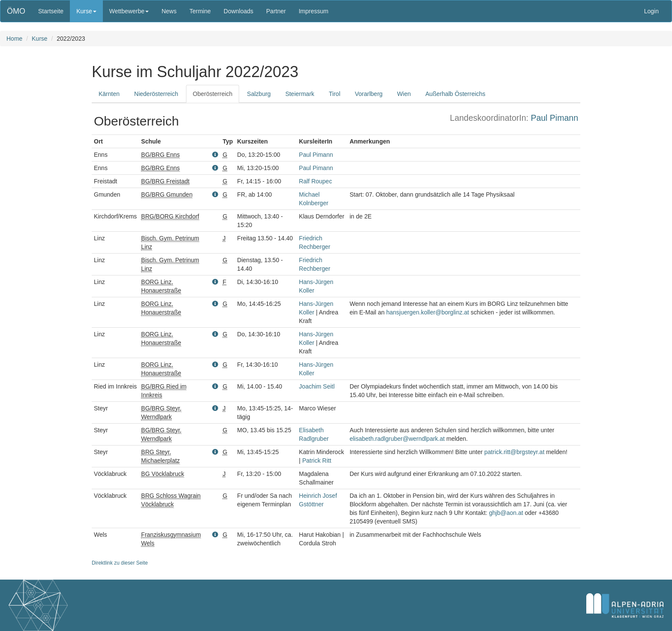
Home (14, 39)
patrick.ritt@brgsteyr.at (514, 452)
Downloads (238, 11)
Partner (276, 11)
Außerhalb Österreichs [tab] (456, 94)
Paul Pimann (554, 118)
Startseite (51, 11)
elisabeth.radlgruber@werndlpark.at (397, 439)
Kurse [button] (86, 11)
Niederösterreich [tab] (156, 94)
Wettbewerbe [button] (129, 11)
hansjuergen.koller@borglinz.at (427, 312)
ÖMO (16, 11)
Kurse (40, 39)
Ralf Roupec (316, 181)
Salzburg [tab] (259, 94)
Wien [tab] (404, 94)
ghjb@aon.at (506, 513)
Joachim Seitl (317, 386)
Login (651, 11)
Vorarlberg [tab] (369, 94)
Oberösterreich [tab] (213, 94)
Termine (200, 11)
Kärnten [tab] (109, 94)
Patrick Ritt (317, 461)
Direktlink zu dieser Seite (120, 563)
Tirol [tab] (334, 94)
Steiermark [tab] (300, 94)
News (169, 11)
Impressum (313, 11)
